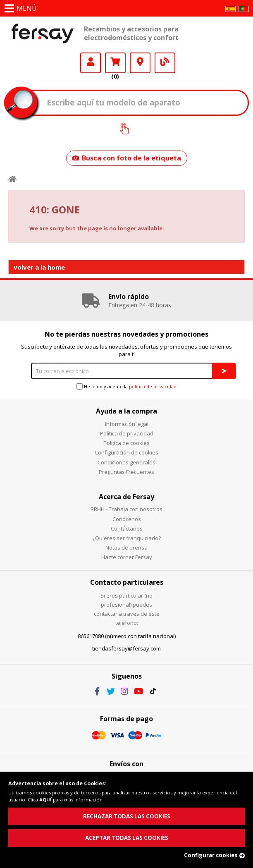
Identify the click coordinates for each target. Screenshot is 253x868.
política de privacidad (153, 386)
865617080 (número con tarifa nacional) (127, 636)
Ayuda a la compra (126, 411)
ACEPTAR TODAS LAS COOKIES (127, 838)
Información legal (127, 424)
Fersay (43, 33)
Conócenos (127, 519)
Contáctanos (127, 528)
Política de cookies (126, 443)
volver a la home (39, 267)
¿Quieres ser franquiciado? (127, 538)
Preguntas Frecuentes (126, 472)
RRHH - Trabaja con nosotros (126, 509)
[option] (126, 301)
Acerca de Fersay (126, 497)
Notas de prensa (126, 548)
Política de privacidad (127, 433)
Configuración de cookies (126, 452)
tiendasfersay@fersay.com (126, 648)
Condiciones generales (126, 462)
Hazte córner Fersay (127, 557)
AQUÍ (45, 800)
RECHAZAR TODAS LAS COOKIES (127, 816)
